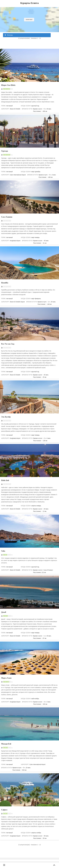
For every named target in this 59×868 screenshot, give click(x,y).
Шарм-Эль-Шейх (8, 85)
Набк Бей (5, 480)
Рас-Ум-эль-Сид (8, 344)
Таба (3, 551)
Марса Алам (6, 678)
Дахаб (4, 612)
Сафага (4, 810)
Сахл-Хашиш (7, 217)
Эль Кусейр (6, 417)
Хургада (5, 151)
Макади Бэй (6, 744)
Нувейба (5, 283)
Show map (29, 20)
